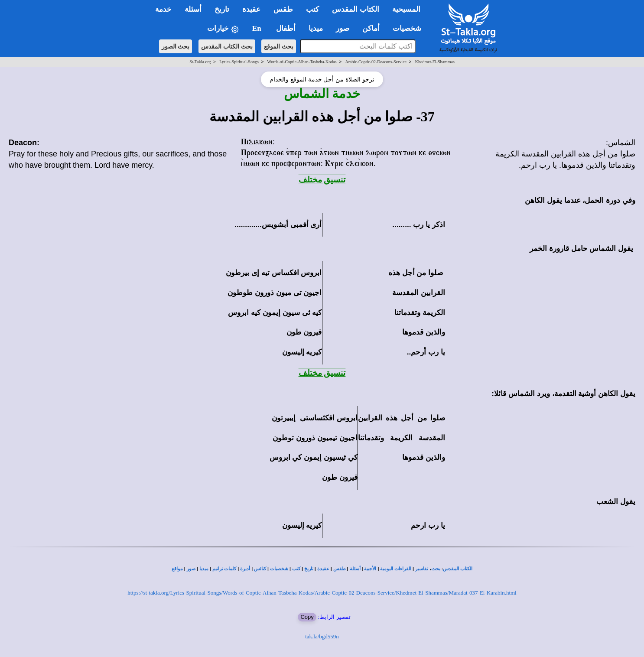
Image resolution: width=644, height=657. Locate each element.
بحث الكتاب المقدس (227, 46)
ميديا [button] (316, 28)
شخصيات (279, 569)
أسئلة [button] (193, 9)
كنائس (260, 569)
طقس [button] (283, 9)
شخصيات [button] (410, 28)
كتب (296, 569)
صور (191, 569)
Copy (307, 617)
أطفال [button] (286, 28)
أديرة (245, 569)
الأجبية (370, 569)
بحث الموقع (279, 46)
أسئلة (355, 569)
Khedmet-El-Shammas (435, 62)
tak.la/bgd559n (322, 636)
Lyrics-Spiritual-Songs (239, 62)
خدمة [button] (163, 9)
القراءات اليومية (396, 569)
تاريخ (309, 569)
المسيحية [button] (406, 9)
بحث (436, 569)
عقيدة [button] (251, 9)
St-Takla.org (200, 62)
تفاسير (422, 569)
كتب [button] (312, 9)
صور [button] (343, 28)
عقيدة (323, 569)
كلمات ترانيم (224, 569)
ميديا (204, 569)
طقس (340, 569)
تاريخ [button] (222, 9)
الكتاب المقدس (458, 569)
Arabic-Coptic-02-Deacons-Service (376, 62)
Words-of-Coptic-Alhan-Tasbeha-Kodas (302, 62)
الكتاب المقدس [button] (355, 9)
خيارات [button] (223, 29)
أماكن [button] (371, 28)
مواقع (177, 569)
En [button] (258, 28)
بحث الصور (176, 46)
